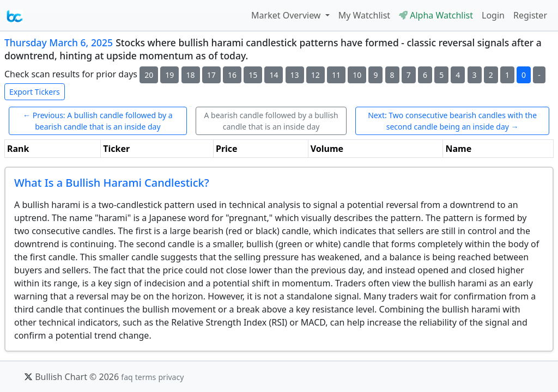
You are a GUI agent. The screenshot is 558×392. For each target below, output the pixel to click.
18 (191, 75)
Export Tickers (35, 92)
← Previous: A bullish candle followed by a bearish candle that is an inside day (98, 121)
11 (336, 75)
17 (211, 75)
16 (232, 75)
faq (127, 377)
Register (530, 15)
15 (253, 75)
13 (295, 75)
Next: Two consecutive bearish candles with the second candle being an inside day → (452, 121)
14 (274, 75)
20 (149, 75)
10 (357, 75)
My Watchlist (364, 15)
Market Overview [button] (287, 15)
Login (493, 15)
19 (169, 75)
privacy (171, 377)
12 (316, 75)
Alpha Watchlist (436, 15)
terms (146, 377)
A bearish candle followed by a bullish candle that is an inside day (271, 121)
